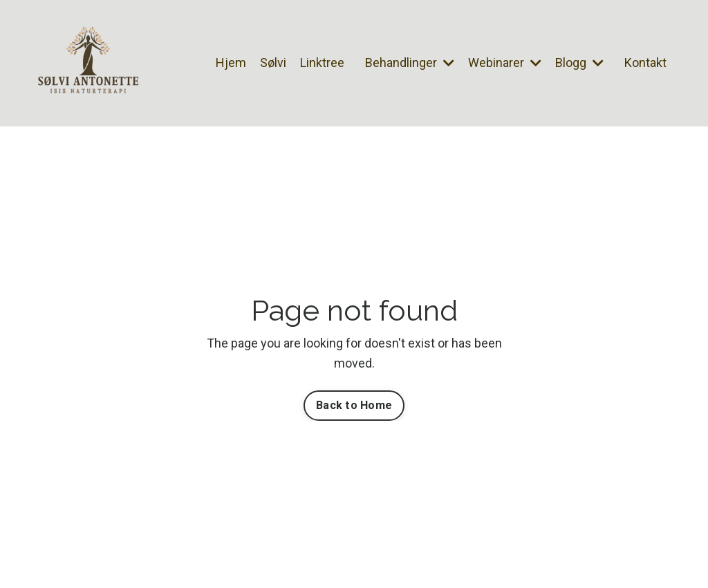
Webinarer (505, 63)
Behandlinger (410, 63)
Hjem (231, 63)
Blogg (579, 63)
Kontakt (645, 63)
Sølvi (273, 63)
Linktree (322, 63)
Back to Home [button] (354, 405)
